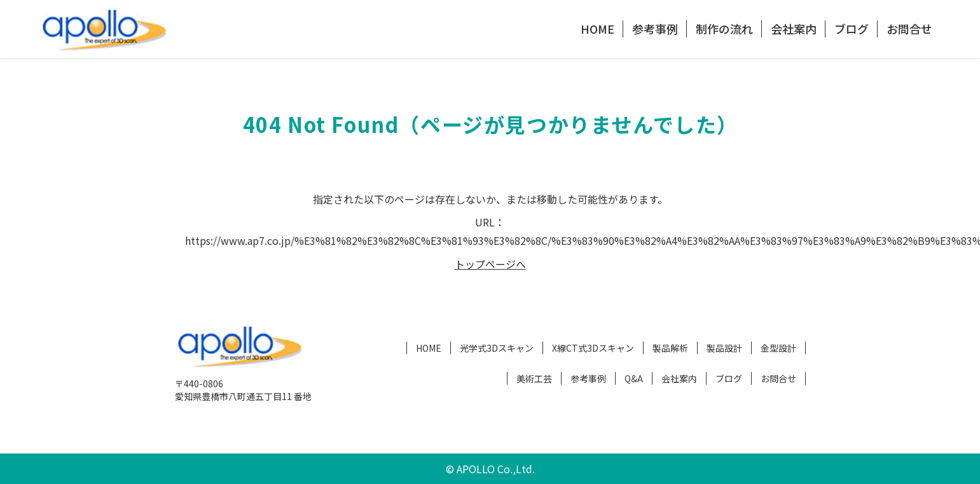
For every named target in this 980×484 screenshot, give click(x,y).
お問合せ (909, 29)
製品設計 (724, 348)
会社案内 (794, 29)
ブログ (852, 29)
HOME (597, 29)
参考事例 (655, 29)
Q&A (634, 378)
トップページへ (490, 264)
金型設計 (778, 348)
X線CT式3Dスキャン (593, 348)
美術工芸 (534, 378)
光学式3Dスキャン (497, 348)
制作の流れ (724, 29)
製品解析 (670, 348)
